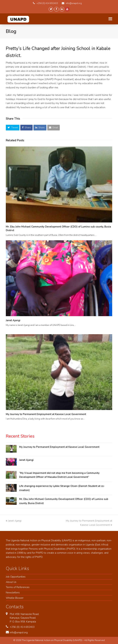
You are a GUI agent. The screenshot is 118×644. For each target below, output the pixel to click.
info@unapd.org (19, 632)
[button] (13, 128)
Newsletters (13, 593)
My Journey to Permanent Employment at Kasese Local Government (46, 414)
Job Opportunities (16, 577)
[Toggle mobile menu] (110, 19)
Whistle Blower (15, 598)
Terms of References (18, 587)
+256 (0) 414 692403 (22, 627)
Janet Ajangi (13, 320)
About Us (11, 582)
